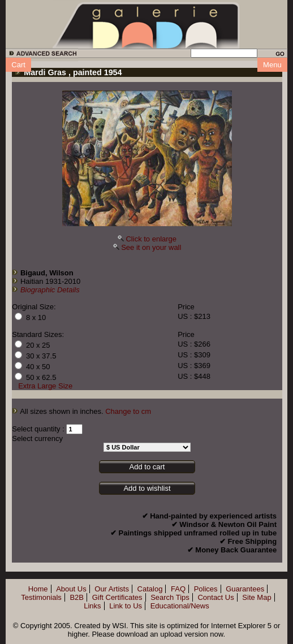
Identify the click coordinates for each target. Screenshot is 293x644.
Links (92, 606)
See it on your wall (151, 247)
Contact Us (216, 597)
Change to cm (128, 411)
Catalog (150, 589)
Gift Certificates (117, 597)
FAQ (178, 589)
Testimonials (41, 597)
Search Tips (170, 597)
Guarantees (245, 589)
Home (38, 589)
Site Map (257, 597)
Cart (18, 65)
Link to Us (126, 606)
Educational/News (180, 606)
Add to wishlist (147, 488)
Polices (206, 589)
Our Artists (112, 589)
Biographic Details (50, 290)
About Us (71, 589)
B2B (77, 597)
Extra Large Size (45, 386)
